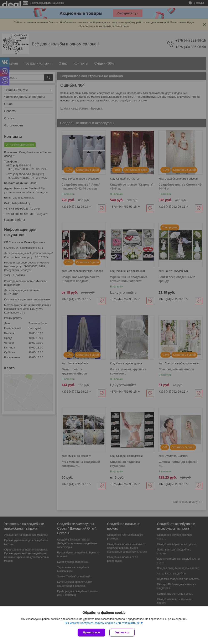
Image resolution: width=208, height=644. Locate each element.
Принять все (91, 632)
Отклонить (122, 632)
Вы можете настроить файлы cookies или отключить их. (102, 623)
